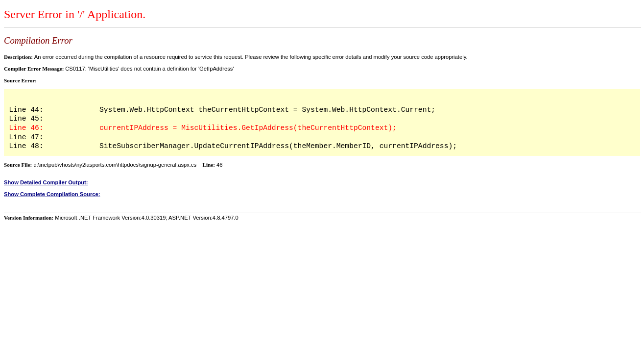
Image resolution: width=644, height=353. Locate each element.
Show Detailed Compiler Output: (46, 182)
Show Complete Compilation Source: (52, 194)
